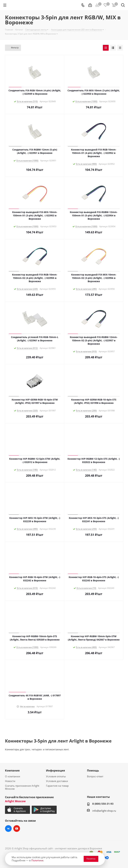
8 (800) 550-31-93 (103, 804)
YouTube (17, 828)
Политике (37, 860)
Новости (10, 781)
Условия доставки (57, 781)
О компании (13, 776)
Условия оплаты (56, 776)
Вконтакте (8, 828)
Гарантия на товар (57, 786)
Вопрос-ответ (95, 776)
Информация (55, 770)
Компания (12, 770)
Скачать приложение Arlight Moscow (22, 787)
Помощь (93, 770)
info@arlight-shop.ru (104, 811)
